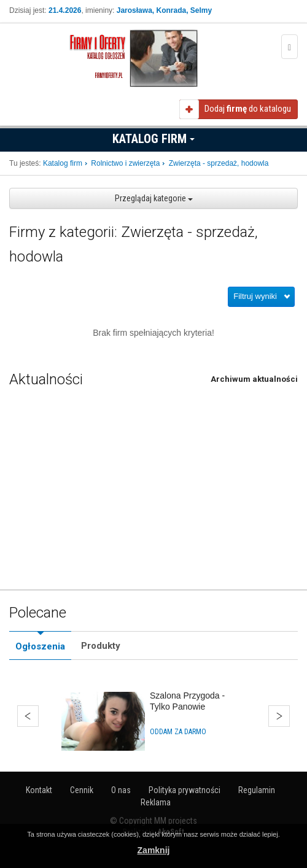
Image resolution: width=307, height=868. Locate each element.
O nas (121, 790)
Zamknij (154, 850)
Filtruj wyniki (255, 296)
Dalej (279, 716)
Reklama (156, 802)
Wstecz (28, 716)
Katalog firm (153, 139)
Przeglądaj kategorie (154, 198)
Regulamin (257, 790)
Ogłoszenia (40, 646)
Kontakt (39, 790)
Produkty (101, 646)
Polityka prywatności (185, 790)
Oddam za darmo (178, 732)
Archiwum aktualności (254, 379)
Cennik (82, 790)
